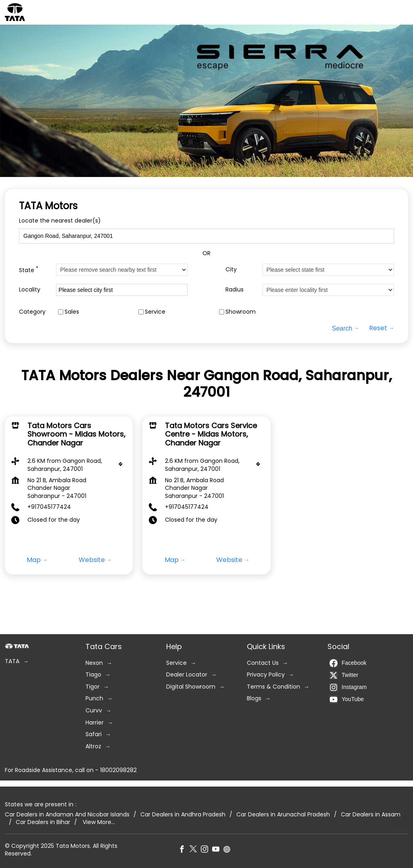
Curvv (94, 711)
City (231, 270)
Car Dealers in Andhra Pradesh (183, 815)
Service (155, 312)
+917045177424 (49, 507)
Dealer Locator (187, 675)
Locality (30, 290)
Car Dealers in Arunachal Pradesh (283, 815)
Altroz (93, 746)
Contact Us (263, 663)
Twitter (344, 675)
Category (32, 312)
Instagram (348, 687)
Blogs (254, 699)
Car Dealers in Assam (371, 815)
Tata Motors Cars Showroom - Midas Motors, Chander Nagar (76, 434)
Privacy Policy (266, 675)
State (29, 270)
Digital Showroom (191, 687)
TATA (12, 661)
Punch (94, 699)
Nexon (94, 663)
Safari (94, 734)
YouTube (347, 699)
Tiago (93, 675)
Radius (235, 290)
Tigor (93, 687)
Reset (378, 328)
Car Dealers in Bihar (43, 822)
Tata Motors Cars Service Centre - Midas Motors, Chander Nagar (211, 434)
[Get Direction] (123, 466)
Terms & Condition (273, 687)
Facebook (348, 663)
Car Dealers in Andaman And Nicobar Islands (67, 815)
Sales (72, 312)
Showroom (241, 312)
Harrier (95, 723)
